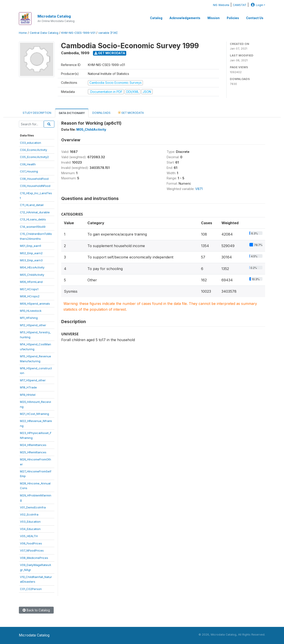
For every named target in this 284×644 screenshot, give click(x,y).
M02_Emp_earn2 (31, 253)
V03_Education (30, 522)
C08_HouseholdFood (34, 179)
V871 (199, 189)
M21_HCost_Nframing (35, 414)
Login (256, 5)
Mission (214, 18)
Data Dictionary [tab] (72, 113)
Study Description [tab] (37, 113)
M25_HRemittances (33, 452)
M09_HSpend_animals (35, 304)
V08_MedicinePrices (34, 558)
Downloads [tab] (101, 113)
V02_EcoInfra (29, 514)
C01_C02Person (31, 589)
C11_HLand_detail (32, 205)
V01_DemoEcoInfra (33, 507)
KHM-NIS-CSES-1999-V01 (78, 33)
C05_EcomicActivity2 (34, 157)
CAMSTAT (240, 5)
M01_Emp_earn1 (31, 246)
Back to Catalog (36, 610)
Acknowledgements (185, 18)
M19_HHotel (28, 395)
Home (23, 33)
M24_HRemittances (33, 445)
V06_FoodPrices (31, 543)
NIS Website (221, 5)
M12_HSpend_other (33, 325)
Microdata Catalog (54, 16)
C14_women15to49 (33, 227)
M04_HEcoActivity (32, 267)
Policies (233, 18)
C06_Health (28, 164)
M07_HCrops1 (29, 289)
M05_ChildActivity (32, 275)
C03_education (31, 143)
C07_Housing (29, 171)
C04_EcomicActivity (34, 150)
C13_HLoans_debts (33, 219)
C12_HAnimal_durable (35, 212)
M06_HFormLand (31, 282)
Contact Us (255, 18)
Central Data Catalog (44, 33)
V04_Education (30, 529)
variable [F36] (108, 33)
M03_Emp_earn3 (31, 260)
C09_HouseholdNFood (35, 186)
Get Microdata (110, 53)
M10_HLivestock (31, 311)
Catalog (156, 18)
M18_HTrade (28, 387)
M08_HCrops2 (30, 296)
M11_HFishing (29, 318)
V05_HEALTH (29, 536)
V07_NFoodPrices (32, 550)
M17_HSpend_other (33, 380)
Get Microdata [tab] (131, 113)
